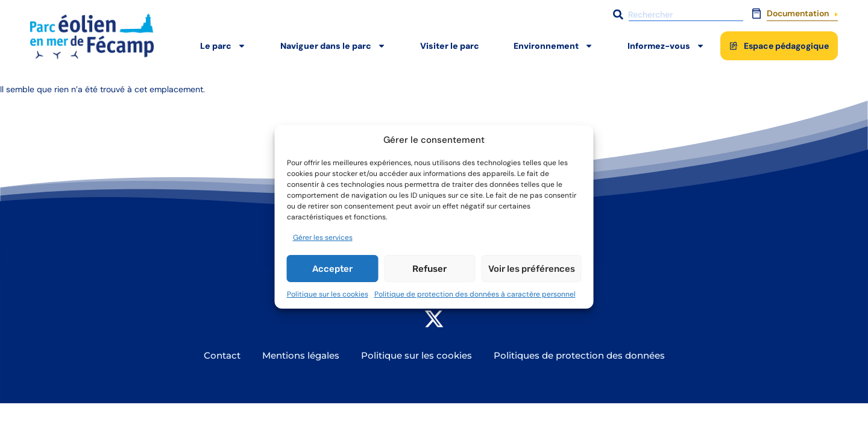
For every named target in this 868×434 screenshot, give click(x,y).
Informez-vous (666, 46)
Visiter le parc (450, 46)
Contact (222, 355)
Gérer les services (323, 237)
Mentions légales (301, 355)
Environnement (553, 46)
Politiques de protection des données (579, 355)
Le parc (223, 46)
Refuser (429, 269)
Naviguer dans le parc (333, 46)
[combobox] (677, 14)
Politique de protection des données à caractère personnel (475, 294)
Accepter (332, 269)
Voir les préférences (532, 269)
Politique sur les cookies (328, 294)
